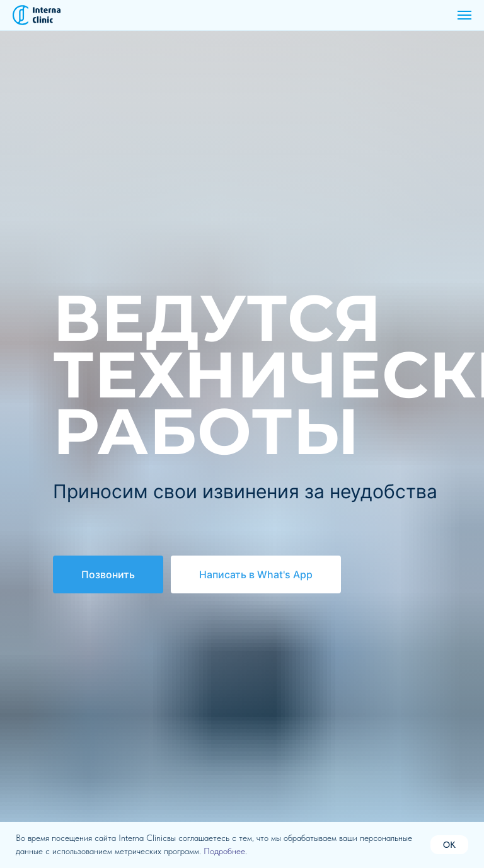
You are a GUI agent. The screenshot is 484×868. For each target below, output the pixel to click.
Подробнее (224, 851)
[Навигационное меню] (464, 15)
